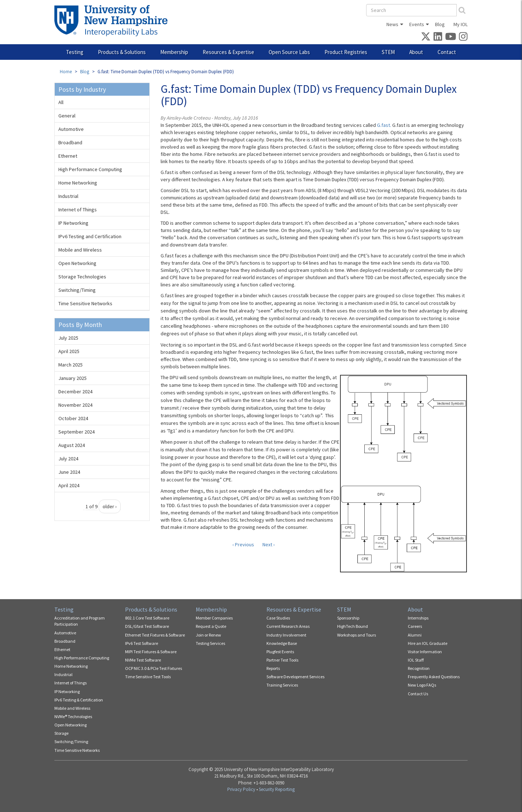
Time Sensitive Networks (85, 303)
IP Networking (73, 223)
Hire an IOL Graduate (428, 643)
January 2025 (72, 378)
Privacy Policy (241, 789)
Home (66, 72)
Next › (269, 544)
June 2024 (69, 472)
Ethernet (68, 156)
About (416, 52)
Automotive (71, 129)
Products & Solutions (122, 52)
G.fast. (384, 125)
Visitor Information (425, 652)
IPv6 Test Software (142, 643)
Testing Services (210, 643)
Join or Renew (208, 635)
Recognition (419, 668)
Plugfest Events (280, 652)
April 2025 (69, 351)
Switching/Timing (77, 290)
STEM (388, 52)
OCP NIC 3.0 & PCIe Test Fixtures (154, 668)
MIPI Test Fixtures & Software (151, 652)
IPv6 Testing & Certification (79, 700)
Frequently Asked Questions (434, 677)
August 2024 (72, 445)
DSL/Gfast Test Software (147, 626)
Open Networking (77, 263)
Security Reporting (277, 789)
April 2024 (69, 485)
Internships (418, 618)
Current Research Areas (288, 626)
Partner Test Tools (282, 660)
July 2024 (68, 459)
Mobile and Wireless (80, 250)
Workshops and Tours (357, 635)
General (67, 116)
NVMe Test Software (143, 660)
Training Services (282, 685)
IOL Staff (416, 660)
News (392, 24)
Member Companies (214, 618)
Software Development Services (295, 677)
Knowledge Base (282, 643)
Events (417, 24)
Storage (61, 733)
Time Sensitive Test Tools (148, 677)
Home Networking (78, 183)
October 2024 (73, 418)
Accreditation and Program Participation (80, 621)
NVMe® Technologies (73, 716)
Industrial (68, 196)
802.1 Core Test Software (147, 618)
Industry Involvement (286, 635)
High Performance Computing (90, 169)
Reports (273, 668)
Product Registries (346, 52)
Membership (174, 52)
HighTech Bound (353, 626)
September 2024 (76, 432)
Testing (75, 52)
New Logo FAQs (422, 685)
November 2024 (75, 405)
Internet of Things (78, 210)
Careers (415, 626)
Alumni (415, 635)
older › (110, 506)
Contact (447, 52)
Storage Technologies (82, 277)
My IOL (461, 24)
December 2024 (75, 391)
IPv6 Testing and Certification (90, 236)
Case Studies (278, 618)
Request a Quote (211, 626)
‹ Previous (243, 544)
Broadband (70, 142)
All (61, 102)
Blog (440, 24)
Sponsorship (348, 618)
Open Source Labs (289, 52)
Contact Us (418, 694)
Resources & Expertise (228, 52)
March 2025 (71, 365)
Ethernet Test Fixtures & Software (155, 635)
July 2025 (68, 338)
